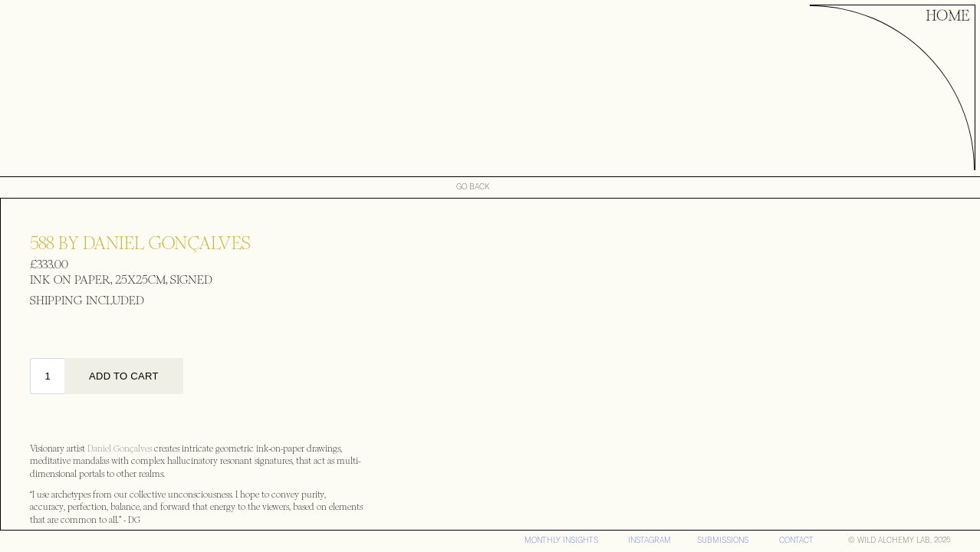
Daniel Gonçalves (121, 449)
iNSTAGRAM (649, 540)
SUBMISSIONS (723, 540)
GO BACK (473, 187)
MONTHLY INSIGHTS (561, 540)
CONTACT (796, 540)
